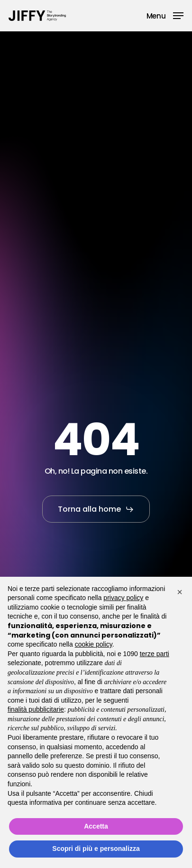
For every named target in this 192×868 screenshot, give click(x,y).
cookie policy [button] (94, 644)
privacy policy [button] (123, 598)
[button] (165, 15)
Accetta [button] (96, 826)
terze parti (155, 654)
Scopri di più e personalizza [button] (96, 849)
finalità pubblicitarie (36, 709)
